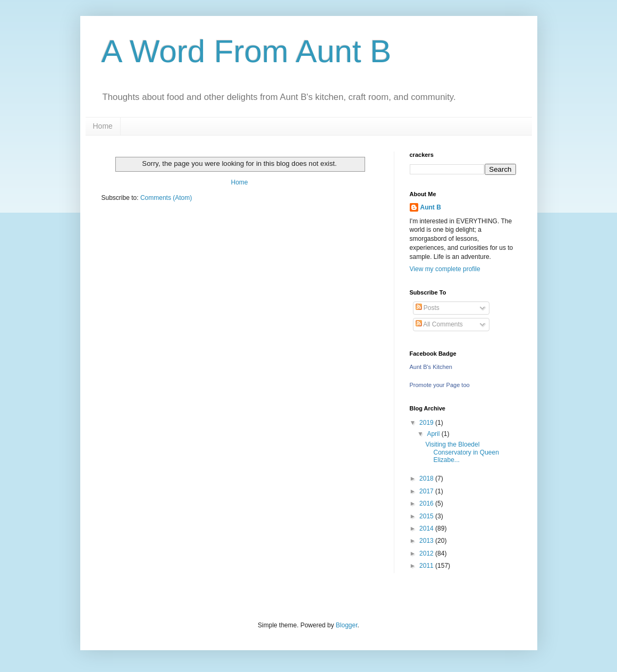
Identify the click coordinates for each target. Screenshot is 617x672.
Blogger (347, 625)
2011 (427, 566)
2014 (427, 528)
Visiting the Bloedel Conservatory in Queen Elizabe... (462, 452)
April (434, 434)
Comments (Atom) (166, 198)
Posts (428, 308)
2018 (427, 478)
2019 (427, 423)
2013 (427, 541)
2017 (427, 491)
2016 (427, 503)
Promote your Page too (440, 385)
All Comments (439, 324)
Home (103, 126)
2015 (427, 516)
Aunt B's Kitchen (431, 367)
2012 (427, 553)
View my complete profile (445, 269)
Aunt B (431, 207)
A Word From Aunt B (247, 51)
